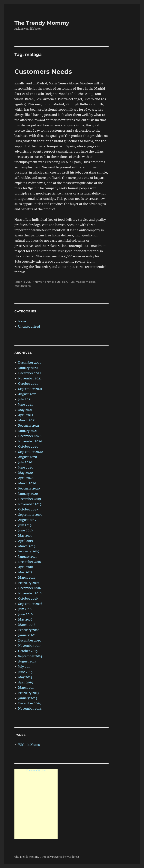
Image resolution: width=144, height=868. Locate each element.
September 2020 (30, 452)
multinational (23, 286)
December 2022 (30, 363)
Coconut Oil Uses (36, 770)
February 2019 (29, 551)
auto (58, 282)
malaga (91, 282)
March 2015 (27, 688)
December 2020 (30, 436)
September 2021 (30, 389)
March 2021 (27, 420)
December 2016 (30, 588)
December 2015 (30, 640)
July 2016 (25, 609)
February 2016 (29, 630)
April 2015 (26, 682)
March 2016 (27, 625)
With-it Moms (29, 745)
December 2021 (30, 373)
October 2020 (28, 446)
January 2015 (28, 698)
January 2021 (28, 431)
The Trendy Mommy (42, 23)
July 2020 (25, 462)
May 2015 (25, 677)
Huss (71, 282)
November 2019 (30, 504)
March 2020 (27, 483)
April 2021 (26, 415)
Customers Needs (43, 72)
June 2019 (25, 530)
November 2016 (30, 593)
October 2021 (28, 384)
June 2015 (25, 672)
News (38, 282)
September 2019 (30, 515)
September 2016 (30, 604)
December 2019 (30, 499)
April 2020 (26, 478)
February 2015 (29, 693)
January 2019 (28, 557)
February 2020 (29, 488)
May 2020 (25, 473)
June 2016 (25, 614)
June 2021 (25, 405)
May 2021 (25, 410)
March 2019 (27, 546)
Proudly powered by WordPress (61, 857)
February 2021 (29, 425)
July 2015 (25, 667)
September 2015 (30, 656)
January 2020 (28, 494)
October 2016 (28, 598)
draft (64, 282)
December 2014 (30, 703)
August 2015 (27, 661)
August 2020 (28, 457)
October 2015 (28, 651)
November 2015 (30, 646)
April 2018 (26, 567)
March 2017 (27, 577)
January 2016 (28, 635)
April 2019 (26, 541)
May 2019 (25, 536)
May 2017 (25, 572)
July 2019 (25, 525)
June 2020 (26, 467)
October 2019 (28, 509)
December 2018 (30, 562)
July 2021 (25, 399)
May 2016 (25, 619)
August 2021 (27, 394)
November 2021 (30, 378)
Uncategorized (29, 326)
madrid (80, 282)
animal (49, 282)
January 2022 (28, 368)
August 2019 (27, 520)
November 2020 (30, 441)
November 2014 (30, 709)
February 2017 (29, 583)
